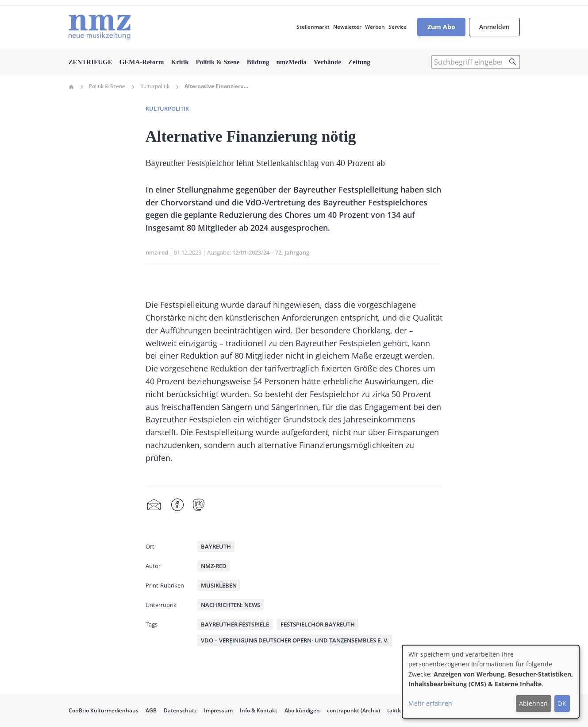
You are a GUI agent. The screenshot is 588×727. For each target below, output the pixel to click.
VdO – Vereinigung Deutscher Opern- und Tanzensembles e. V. (295, 640)
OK (562, 703)
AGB (151, 710)
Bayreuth (216, 546)
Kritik (180, 62)
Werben (375, 27)
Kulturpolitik (155, 86)
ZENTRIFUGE (90, 62)
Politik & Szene (217, 62)
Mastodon (199, 505)
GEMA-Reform (142, 62)
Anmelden (494, 27)
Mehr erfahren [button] (430, 703)
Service (398, 27)
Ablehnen (533, 703)
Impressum (218, 710)
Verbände (327, 62)
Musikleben (219, 585)
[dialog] (491, 682)
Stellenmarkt (313, 27)
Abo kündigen (302, 710)
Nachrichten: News (231, 605)
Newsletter (347, 27)
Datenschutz (180, 710)
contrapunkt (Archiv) (354, 710)
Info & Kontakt (259, 710)
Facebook (177, 505)
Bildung (258, 62)
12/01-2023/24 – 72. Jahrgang (271, 252)
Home (71, 87)
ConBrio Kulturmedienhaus (104, 710)
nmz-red (157, 252)
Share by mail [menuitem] (154, 505)
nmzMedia (292, 62)
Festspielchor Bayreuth (318, 624)
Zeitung (359, 62)
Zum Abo (441, 27)
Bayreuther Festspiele (235, 624)
